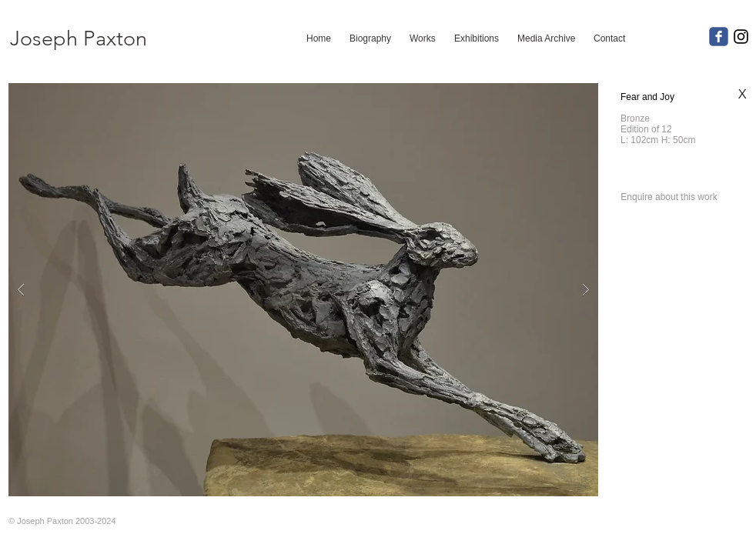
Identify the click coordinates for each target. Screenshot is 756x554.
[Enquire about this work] (669, 197)
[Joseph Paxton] (78, 39)
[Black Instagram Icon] (741, 37)
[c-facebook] (719, 37)
